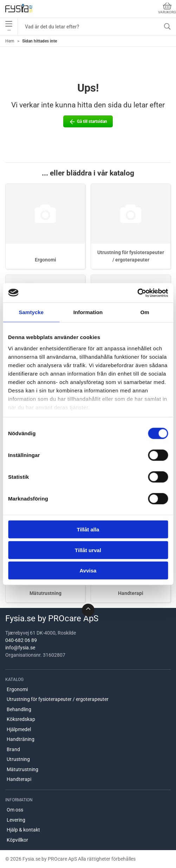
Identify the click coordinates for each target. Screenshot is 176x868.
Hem (10, 41)
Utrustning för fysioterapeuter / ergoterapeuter (58, 699)
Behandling (19, 709)
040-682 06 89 (21, 640)
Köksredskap (21, 719)
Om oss (15, 810)
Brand (13, 749)
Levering (16, 820)
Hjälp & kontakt (23, 830)
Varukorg (167, 8)
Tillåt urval (88, 550)
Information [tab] (88, 312)
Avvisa (88, 571)
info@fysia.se (20, 648)
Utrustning (18, 759)
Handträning (21, 739)
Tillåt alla (88, 529)
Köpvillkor (17, 840)
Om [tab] (145, 312)
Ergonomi (45, 260)
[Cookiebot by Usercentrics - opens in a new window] (137, 293)
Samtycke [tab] (31, 312)
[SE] (19, 9)
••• (9, 27)
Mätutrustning (45, 593)
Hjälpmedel (19, 729)
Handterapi (131, 593)
